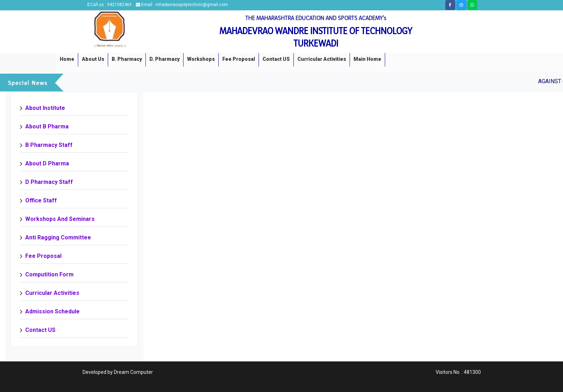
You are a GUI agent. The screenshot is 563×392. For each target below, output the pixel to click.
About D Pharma (47, 163)
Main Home (367, 59)
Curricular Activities (322, 59)
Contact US (276, 59)
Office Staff (41, 200)
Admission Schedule (52, 311)
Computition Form (49, 274)
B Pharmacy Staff (49, 145)
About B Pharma (47, 126)
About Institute (45, 108)
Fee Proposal (239, 59)
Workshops (201, 59)
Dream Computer (133, 372)
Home (67, 59)
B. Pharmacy (127, 59)
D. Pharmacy (164, 59)
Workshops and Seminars (60, 219)
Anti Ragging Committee (58, 237)
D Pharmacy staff (49, 182)
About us (93, 59)
